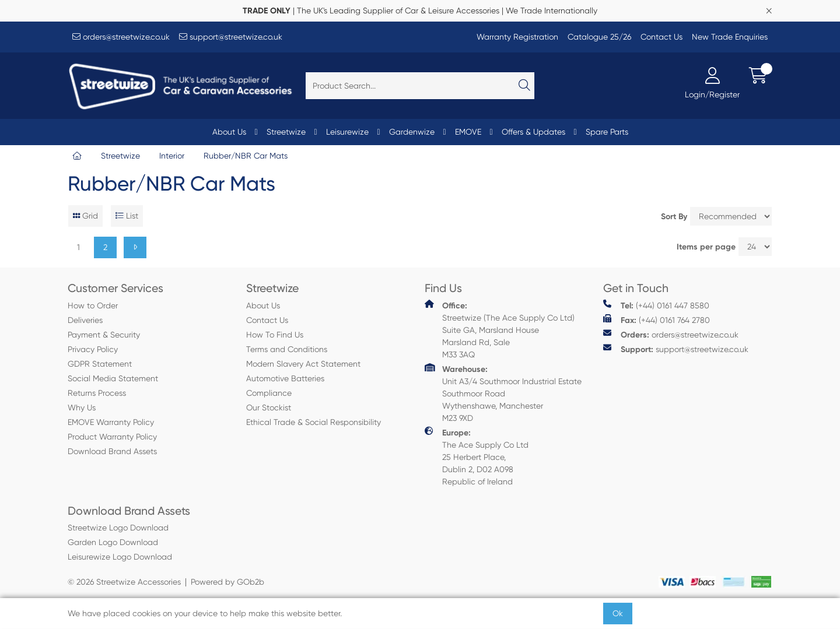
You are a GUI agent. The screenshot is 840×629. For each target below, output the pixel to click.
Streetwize (286, 132)
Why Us (82, 407)
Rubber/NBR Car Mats (246, 156)
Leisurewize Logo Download (120, 557)
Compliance (269, 393)
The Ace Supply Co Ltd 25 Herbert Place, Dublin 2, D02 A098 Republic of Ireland (477, 456)
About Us (229, 132)
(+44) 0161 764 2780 (657, 320)
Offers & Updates (533, 132)
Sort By (674, 217)
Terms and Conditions (287, 349)
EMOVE (468, 132)
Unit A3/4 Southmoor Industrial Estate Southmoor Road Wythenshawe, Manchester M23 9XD (503, 393)
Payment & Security (104, 335)
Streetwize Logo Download (118, 528)
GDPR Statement (100, 364)
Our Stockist (269, 407)
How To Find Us (275, 335)
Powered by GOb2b (228, 582)
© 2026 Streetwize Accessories (124, 582)
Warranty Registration (517, 37)
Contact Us (661, 37)
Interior (172, 156)
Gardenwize (412, 132)
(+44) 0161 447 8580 (656, 305)
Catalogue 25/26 (599, 37)
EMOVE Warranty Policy (111, 422)
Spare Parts (607, 132)
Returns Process (97, 393)
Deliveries (85, 320)
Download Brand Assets (112, 451)
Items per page (706, 247)
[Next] (135, 247)
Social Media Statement (113, 378)
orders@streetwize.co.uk (121, 37)
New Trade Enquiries (730, 37)
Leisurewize (347, 132)
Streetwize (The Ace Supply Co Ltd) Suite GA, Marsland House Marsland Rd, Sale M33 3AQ (500, 329)
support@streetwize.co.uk (231, 37)
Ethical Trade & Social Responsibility (314, 422)
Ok (618, 613)
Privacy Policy (93, 349)
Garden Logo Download (113, 542)
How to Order (93, 305)
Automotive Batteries (285, 378)
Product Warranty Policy (112, 437)
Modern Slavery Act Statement (303, 364)
